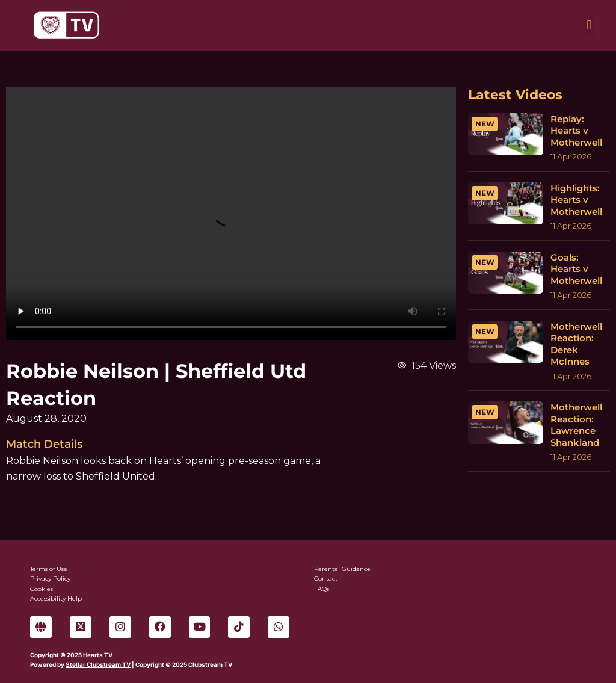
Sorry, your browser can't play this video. (231, 213)
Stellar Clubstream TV (98, 664)
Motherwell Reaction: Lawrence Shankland (576, 425)
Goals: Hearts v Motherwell (576, 269)
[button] (589, 26)
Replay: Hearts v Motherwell (576, 131)
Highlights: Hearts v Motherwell (576, 200)
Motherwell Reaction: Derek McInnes (576, 344)
